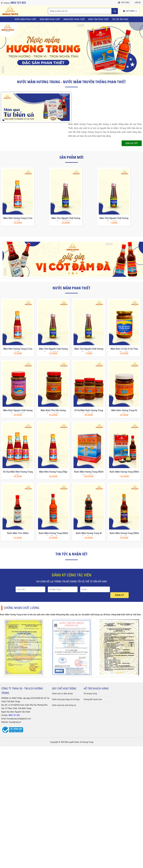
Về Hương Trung (90, 694)
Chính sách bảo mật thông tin (64, 705)
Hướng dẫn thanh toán (93, 699)
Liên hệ (136, 3)
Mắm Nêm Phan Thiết (50, 19)
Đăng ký (119, 595)
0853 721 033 (14, 715)
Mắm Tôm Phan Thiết (99, 19)
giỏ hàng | (130, 11)
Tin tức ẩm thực (120, 19)
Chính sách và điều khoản (62, 694)
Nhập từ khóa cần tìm (115, 11)
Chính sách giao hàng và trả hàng (66, 699)
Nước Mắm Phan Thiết (26, 19)
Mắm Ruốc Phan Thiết (74, 19)
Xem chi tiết (132, 143)
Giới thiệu (124, 3)
